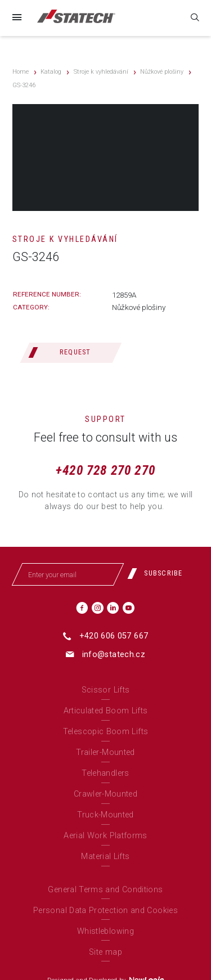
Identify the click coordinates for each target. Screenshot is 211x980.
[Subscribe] (159, 573)
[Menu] (16, 18)
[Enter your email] (68, 574)
